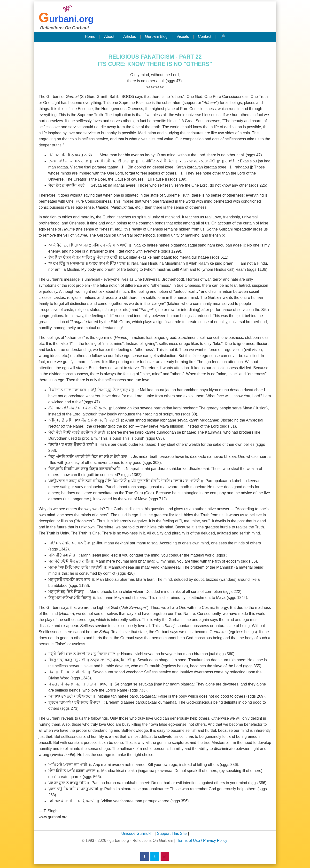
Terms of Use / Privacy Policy (202, 840)
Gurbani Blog (156, 36)
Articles (130, 36)
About (109, 36)
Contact (205, 36)
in (165, 856)
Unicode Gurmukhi (137, 833)
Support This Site (172, 833)
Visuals (183, 36)
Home (90, 36)
